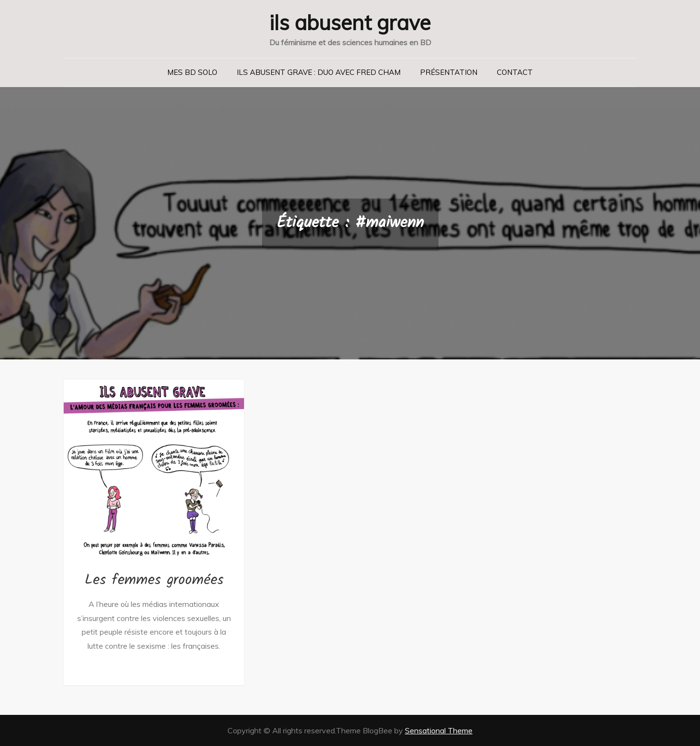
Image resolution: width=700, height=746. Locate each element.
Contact (515, 72)
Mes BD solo (192, 72)
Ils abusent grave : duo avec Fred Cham (319, 72)
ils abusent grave (350, 23)
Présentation (449, 72)
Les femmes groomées (154, 580)
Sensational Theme (439, 730)
